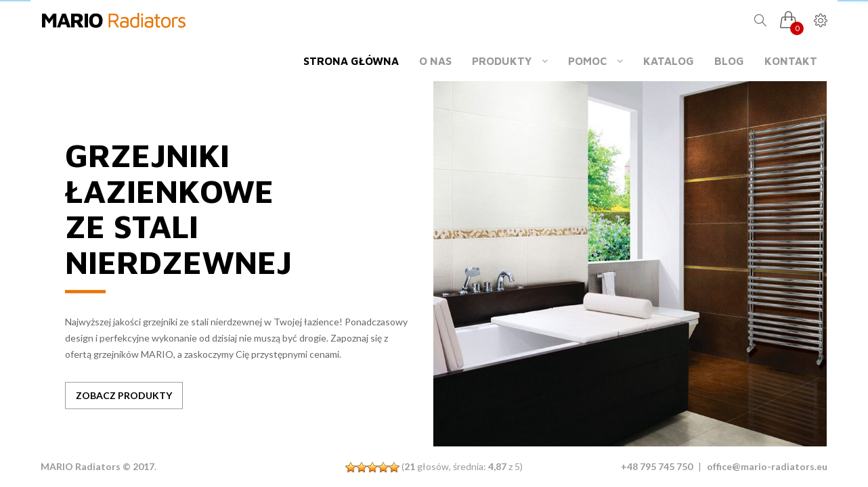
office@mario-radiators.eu (767, 466)
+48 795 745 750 (657, 466)
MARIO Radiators (81, 466)
